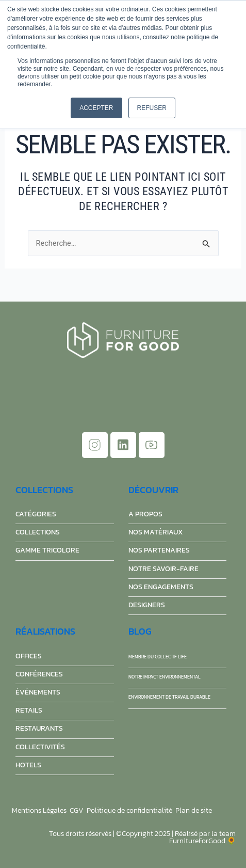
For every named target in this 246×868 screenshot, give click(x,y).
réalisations (45, 631)
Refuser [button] (152, 108)
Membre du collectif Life (158, 657)
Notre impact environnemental (165, 677)
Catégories (36, 514)
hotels (28, 765)
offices (29, 656)
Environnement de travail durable (169, 697)
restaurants (39, 728)
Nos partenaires (159, 550)
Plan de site (194, 810)
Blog (140, 631)
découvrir (153, 490)
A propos (145, 514)
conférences (39, 674)
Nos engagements (161, 587)
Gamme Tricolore (47, 550)
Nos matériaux (155, 532)
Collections (44, 490)
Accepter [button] (96, 108)
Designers (147, 605)
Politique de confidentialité (129, 810)
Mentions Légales (39, 810)
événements (38, 692)
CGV (77, 810)
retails (29, 710)
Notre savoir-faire (163, 569)
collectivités (40, 747)
